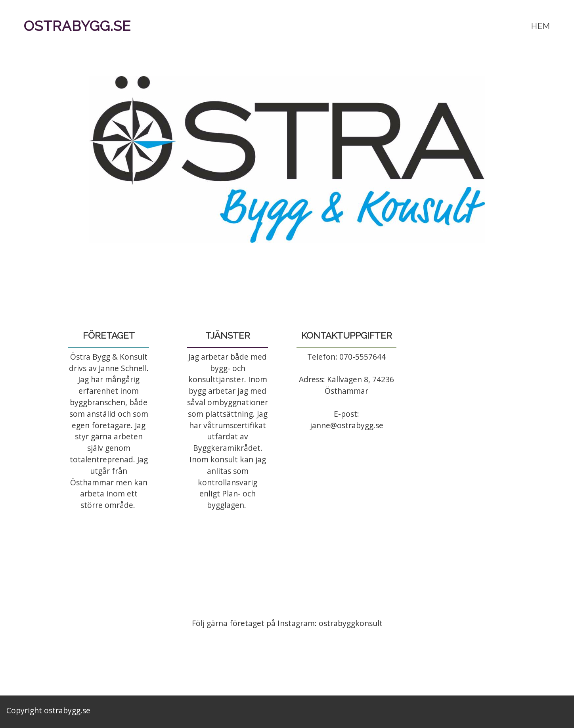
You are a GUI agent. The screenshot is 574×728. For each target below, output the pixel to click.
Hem (541, 26)
